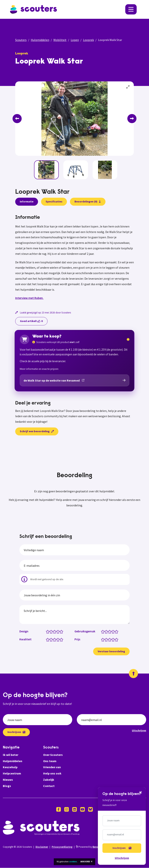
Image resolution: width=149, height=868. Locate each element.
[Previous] (17, 119)
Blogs (7, 786)
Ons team (50, 761)
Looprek (88, 40)
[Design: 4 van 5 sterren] (59, 631)
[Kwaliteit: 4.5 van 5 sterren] (61, 639)
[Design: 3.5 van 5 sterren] (57, 631)
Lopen (75, 40)
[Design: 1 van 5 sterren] (49, 631)
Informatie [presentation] (27, 201)
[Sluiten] (140, 797)
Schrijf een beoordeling (37, 431)
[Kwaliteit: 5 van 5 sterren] (62, 639)
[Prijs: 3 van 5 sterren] (111, 639)
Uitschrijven (139, 731)
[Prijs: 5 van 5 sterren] (117, 639)
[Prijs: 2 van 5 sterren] (107, 639)
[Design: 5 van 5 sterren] (62, 631)
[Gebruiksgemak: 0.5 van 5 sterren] (102, 631)
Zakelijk (49, 780)
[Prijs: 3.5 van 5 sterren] (112, 639)
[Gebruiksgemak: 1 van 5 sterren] (104, 631)
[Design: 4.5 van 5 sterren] (61, 631)
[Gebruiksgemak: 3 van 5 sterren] (111, 631)
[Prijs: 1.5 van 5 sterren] (105, 639)
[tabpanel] (74, 258)
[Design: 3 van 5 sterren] (55, 631)
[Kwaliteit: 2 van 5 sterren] (52, 639)
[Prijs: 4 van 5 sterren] (114, 639)
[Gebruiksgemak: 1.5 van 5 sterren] (105, 631)
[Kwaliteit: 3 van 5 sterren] (55, 639)
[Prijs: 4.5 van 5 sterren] (116, 639)
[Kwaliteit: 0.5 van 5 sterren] (47, 639)
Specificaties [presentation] (54, 201)
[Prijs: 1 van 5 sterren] (104, 639)
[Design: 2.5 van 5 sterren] (54, 631)
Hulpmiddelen (40, 40)
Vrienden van (52, 767)
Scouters (21, 40)
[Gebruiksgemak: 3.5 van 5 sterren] (112, 631)
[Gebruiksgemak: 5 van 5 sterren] (117, 631)
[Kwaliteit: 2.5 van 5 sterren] (54, 639)
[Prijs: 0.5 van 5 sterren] (102, 639)
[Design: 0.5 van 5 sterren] (47, 631)
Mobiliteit (60, 40)
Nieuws (8, 780)
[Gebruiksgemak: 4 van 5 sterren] (114, 631)
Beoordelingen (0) (88, 201)
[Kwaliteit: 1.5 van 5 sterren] (50, 639)
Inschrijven (16, 732)
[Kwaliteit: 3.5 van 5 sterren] (57, 639)
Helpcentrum (12, 774)
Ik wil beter (11, 755)
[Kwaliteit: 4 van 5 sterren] (59, 639)
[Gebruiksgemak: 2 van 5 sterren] (107, 631)
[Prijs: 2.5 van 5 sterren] (109, 639)
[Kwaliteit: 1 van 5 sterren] (49, 639)
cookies (73, 862)
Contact (49, 786)
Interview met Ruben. (29, 298)
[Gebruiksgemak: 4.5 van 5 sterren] (116, 631)
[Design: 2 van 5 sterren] (52, 631)
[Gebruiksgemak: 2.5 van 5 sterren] (109, 631)
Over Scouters (53, 755)
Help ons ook (52, 774)
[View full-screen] (128, 87)
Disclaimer (42, 847)
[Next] (132, 119)
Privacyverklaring (62, 847)
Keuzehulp (10, 767)
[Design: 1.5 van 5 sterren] (50, 631)
